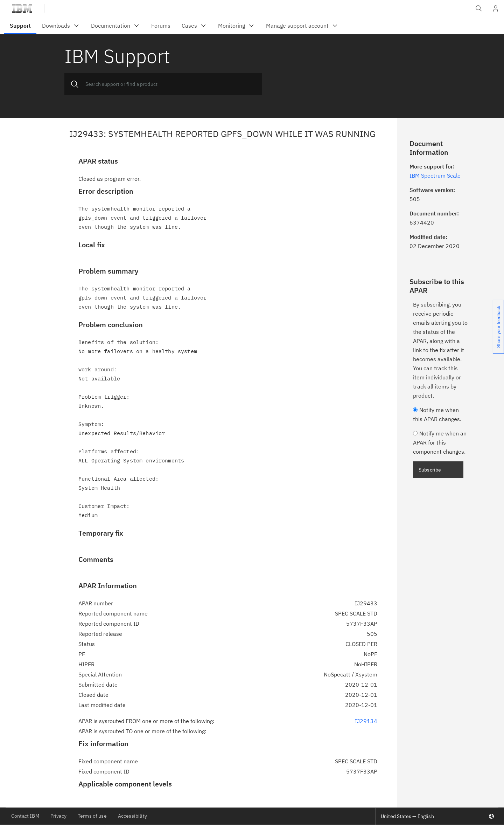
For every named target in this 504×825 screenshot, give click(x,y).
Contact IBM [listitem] (25, 816)
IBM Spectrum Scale (435, 176)
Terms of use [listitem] (92, 816)
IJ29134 (366, 721)
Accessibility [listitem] (132, 816)
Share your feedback (499, 327)
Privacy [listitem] (58, 816)
